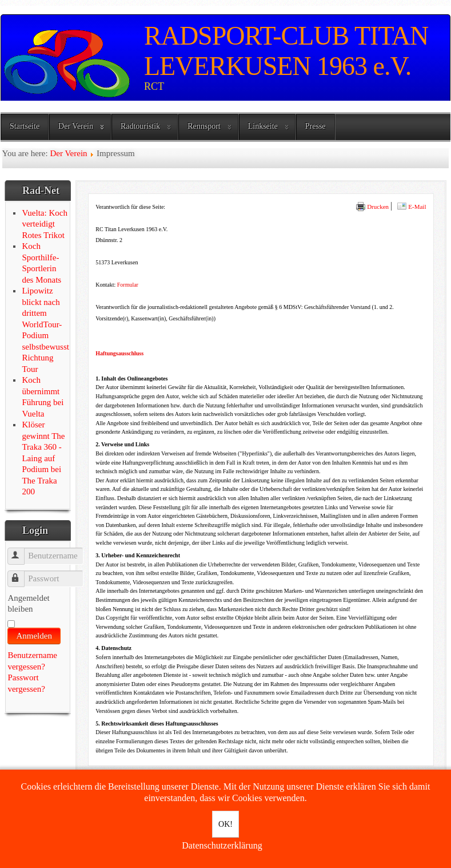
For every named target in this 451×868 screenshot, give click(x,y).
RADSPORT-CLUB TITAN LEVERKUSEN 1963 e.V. (286, 51)
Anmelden (34, 636)
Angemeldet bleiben (28, 604)
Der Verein (76, 126)
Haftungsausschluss (119, 353)
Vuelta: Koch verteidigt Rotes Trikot (45, 224)
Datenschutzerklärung (222, 845)
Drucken (372, 207)
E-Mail (412, 207)
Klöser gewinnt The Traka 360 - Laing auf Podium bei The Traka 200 (43, 458)
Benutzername (21, 551)
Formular (128, 285)
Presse (316, 126)
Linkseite (263, 126)
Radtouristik (140, 126)
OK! (226, 824)
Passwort (21, 574)
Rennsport (204, 126)
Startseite (25, 126)
